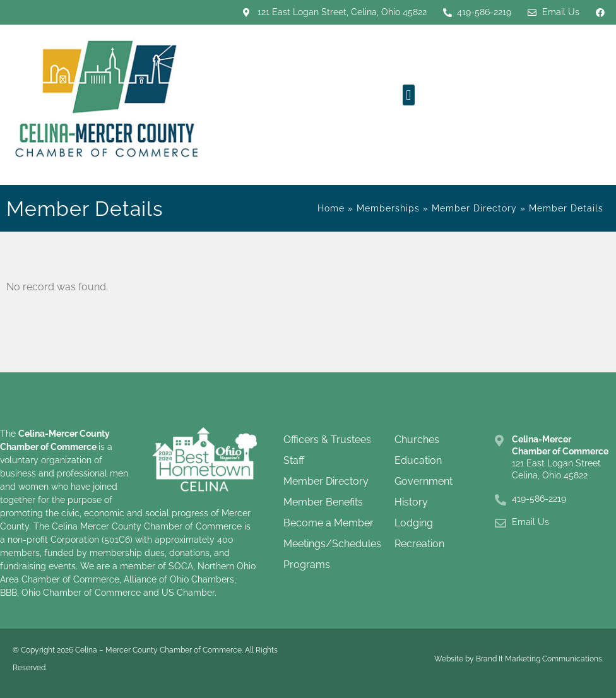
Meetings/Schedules (332, 544)
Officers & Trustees (327, 440)
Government (423, 481)
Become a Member (329, 523)
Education (418, 460)
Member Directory (474, 208)
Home (331, 208)
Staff (294, 460)
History (411, 502)
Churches (417, 440)
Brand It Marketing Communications (539, 659)
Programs (307, 565)
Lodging (414, 523)
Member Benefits (323, 502)
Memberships (388, 208)
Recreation (419, 544)
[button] (409, 95)
